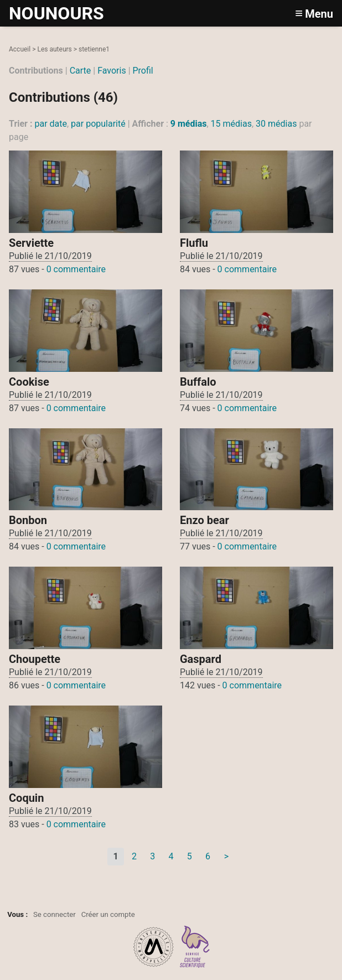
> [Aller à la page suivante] (226, 856)
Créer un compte (108, 914)
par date (51, 124)
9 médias (189, 124)
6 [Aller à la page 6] (208, 856)
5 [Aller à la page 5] (190, 856)
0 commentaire (76, 269)
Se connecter (55, 914)
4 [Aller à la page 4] (171, 856)
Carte (81, 71)
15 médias (231, 124)
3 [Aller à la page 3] (152, 856)
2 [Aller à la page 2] (134, 856)
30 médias (276, 124)
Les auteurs (54, 49)
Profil (143, 71)
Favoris (112, 71)
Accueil (20, 49)
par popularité (98, 124)
